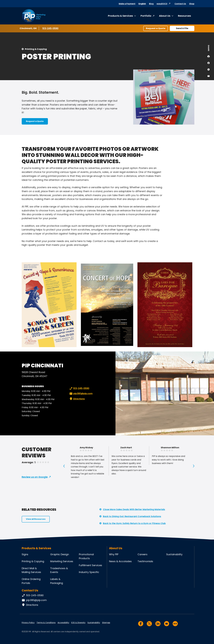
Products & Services (120, 16)
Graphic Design (60, 554)
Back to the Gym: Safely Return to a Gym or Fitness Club (134, 523)
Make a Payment (127, 4)
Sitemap (106, 623)
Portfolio (146, 16)
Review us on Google (35, 477)
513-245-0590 (51, 28)
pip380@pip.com (81, 394)
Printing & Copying (36, 49)
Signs (25, 554)
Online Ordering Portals (31, 581)
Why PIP (114, 554)
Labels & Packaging (57, 581)
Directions (77, 399)
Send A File (182, 28)
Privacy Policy (28, 623)
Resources (184, 16)
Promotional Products (86, 556)
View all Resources (36, 519)
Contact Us (180, 4)
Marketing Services (62, 561)
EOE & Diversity (78, 623)
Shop (192, 4)
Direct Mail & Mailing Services (31, 570)
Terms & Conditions (46, 623)
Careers (142, 554)
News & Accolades (120, 561)
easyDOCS (162, 4)
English (142, 4)
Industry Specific (89, 572)
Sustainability (174, 554)
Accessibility (63, 623)
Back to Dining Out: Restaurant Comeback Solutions (132, 516)
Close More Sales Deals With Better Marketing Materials (134, 509)
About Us (165, 16)
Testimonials (145, 561)
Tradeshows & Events (59, 570)
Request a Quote (156, 28)
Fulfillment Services (90, 565)
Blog (151, 4)
